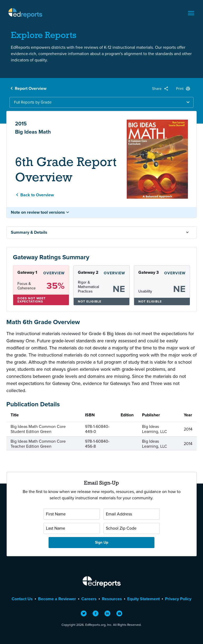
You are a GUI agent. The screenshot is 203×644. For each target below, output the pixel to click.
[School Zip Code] (132, 528)
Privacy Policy (178, 599)
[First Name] (72, 514)
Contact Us (22, 599)
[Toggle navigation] (191, 13)
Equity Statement (143, 599)
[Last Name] (72, 528)
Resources (112, 599)
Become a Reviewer (57, 599)
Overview (54, 273)
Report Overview (31, 88)
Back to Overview (37, 195)
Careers (89, 599)
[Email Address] (132, 514)
